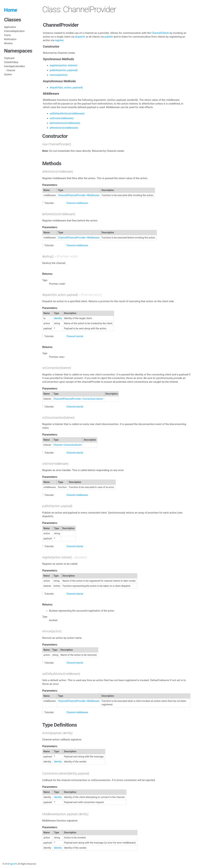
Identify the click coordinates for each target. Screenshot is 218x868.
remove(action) (59, 75)
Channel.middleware (77, 203)
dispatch (80, 37)
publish (109, 37)
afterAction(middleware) (64, 128)
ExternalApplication (14, 31)
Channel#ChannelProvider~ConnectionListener (78, 399)
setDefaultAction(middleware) (67, 114)
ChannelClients (160, 33)
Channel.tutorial (75, 336)
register (59, 40)
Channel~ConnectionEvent (68, 445)
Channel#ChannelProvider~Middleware (79, 195)
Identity (58, 318)
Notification (10, 39)
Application (10, 27)
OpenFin (14, 864)
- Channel (10, 70)
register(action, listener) (64, 65)
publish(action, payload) (64, 70)
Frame (7, 35)
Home (11, 10)
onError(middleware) (62, 118)
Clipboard (9, 58)
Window (8, 43)
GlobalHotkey (11, 62)
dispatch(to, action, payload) (66, 88)
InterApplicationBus (14, 66)
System (8, 74)
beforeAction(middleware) (65, 123)
